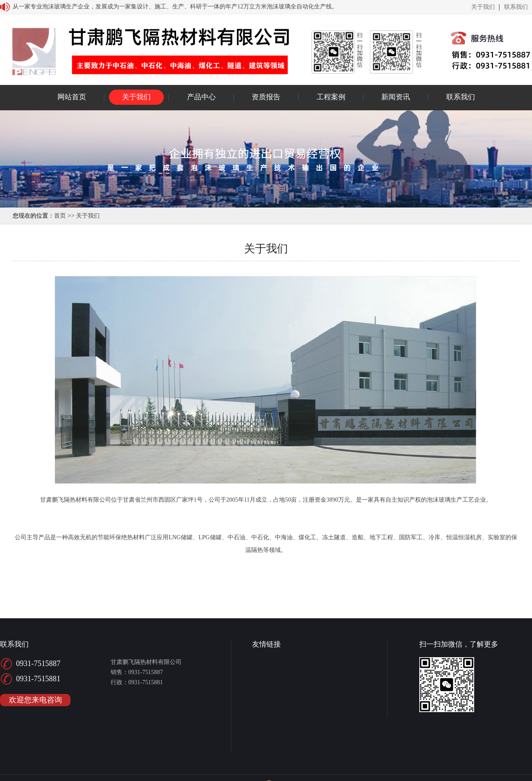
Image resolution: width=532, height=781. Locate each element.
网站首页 (72, 97)
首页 (60, 216)
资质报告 (266, 97)
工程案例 (331, 97)
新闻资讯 (396, 97)
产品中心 (201, 97)
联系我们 (516, 7)
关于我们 (483, 7)
